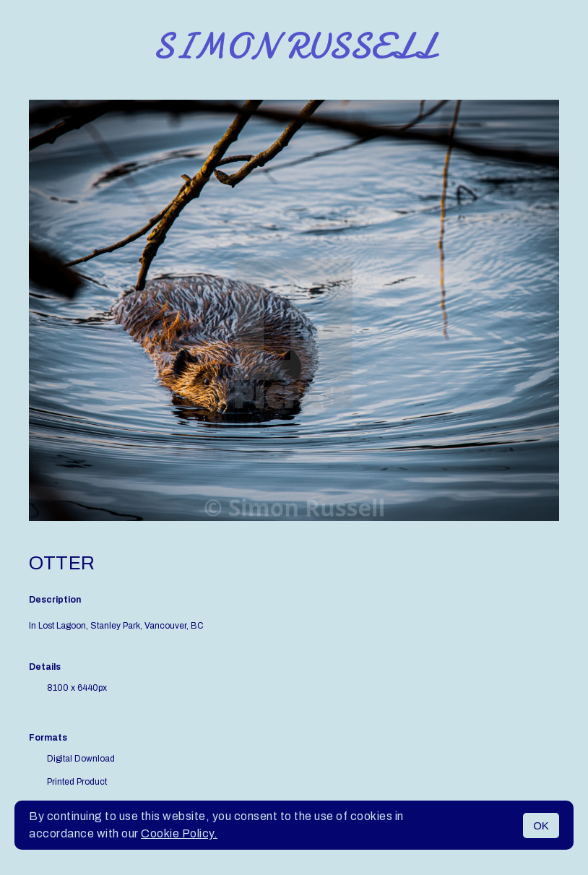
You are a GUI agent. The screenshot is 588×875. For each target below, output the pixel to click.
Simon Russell (294, 46)
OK (541, 826)
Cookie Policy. (179, 833)
